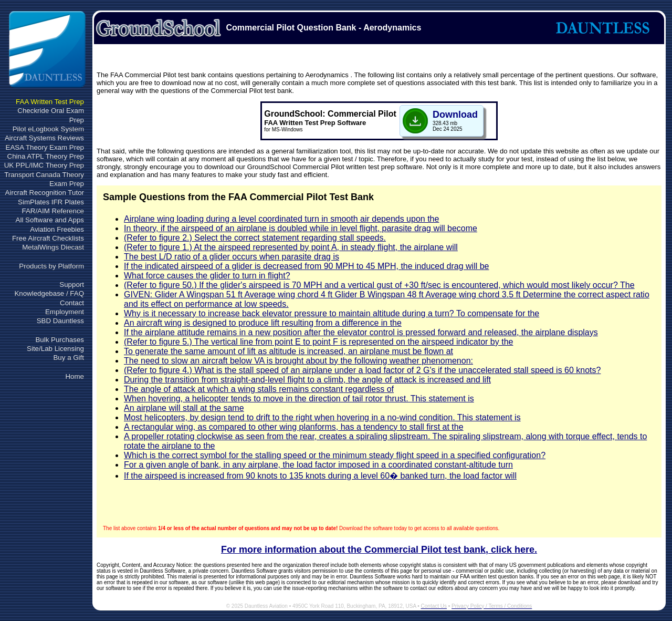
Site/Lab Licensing (55, 349)
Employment (65, 312)
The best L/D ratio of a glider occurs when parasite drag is (232, 257)
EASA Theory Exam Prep (45, 147)
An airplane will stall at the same (184, 408)
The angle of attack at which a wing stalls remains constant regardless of (259, 389)
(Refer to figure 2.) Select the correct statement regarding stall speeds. (255, 238)
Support (72, 284)
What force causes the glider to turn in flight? (207, 276)
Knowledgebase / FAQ (49, 293)
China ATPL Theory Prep (46, 156)
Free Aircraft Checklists (48, 238)
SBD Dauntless (60, 321)
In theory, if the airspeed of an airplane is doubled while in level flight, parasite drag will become (301, 228)
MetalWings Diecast (53, 247)
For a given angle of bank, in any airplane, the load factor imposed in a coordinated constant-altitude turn (318, 465)
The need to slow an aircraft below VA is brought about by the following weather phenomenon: (298, 361)
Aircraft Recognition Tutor (45, 193)
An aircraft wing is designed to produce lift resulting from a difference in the (263, 323)
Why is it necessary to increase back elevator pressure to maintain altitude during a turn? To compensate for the (332, 313)
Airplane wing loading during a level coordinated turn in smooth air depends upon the (281, 219)
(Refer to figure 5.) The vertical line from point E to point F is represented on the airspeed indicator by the (318, 342)
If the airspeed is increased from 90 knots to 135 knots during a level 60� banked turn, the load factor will (320, 476)
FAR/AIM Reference (53, 211)
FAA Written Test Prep (50, 102)
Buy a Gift (69, 358)
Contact (72, 303)
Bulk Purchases (60, 340)
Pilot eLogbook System (48, 129)
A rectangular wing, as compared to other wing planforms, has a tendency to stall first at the (294, 427)
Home (75, 376)
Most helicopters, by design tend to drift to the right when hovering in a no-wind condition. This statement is (322, 417)
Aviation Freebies (57, 229)
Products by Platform (51, 266)
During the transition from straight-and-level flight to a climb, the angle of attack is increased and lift (307, 380)
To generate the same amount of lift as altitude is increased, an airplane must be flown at (288, 351)
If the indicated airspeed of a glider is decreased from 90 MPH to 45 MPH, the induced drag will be (306, 266)
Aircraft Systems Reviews (44, 138)
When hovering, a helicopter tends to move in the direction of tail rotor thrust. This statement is (299, 399)
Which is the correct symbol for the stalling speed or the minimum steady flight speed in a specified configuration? (335, 455)
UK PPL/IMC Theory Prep (44, 165)
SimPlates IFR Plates (51, 202)
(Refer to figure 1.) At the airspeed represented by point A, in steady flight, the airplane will (291, 247)
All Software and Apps (50, 220)
